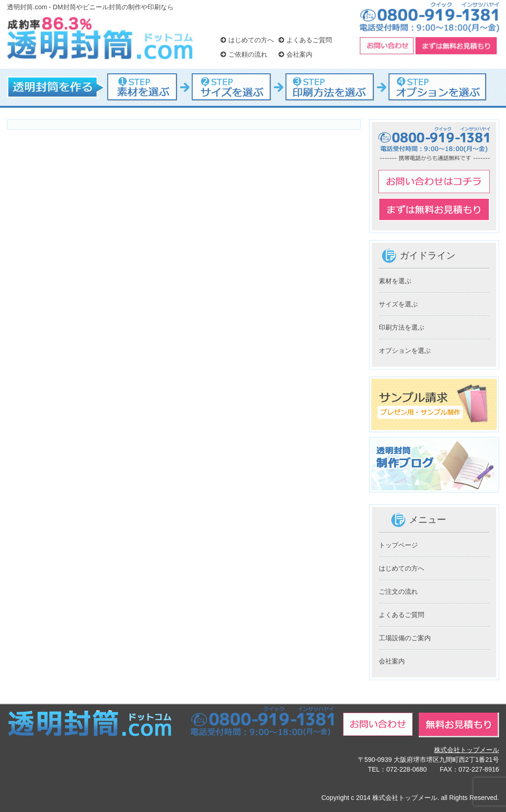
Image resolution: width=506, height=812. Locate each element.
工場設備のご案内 (405, 638)
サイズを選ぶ (398, 304)
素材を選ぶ (395, 281)
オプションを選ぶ (405, 351)
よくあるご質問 (305, 40)
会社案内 (295, 54)
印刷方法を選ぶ (402, 327)
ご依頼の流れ (244, 54)
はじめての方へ (247, 40)
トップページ (398, 545)
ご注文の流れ (398, 591)
